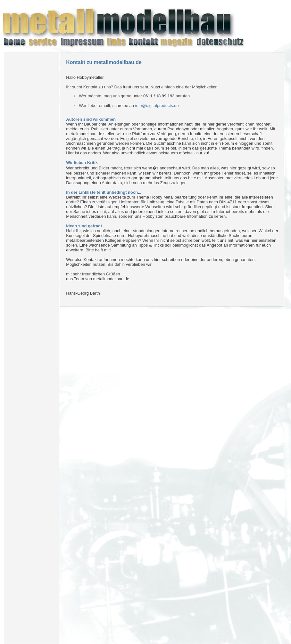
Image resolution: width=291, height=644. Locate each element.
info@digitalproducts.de (157, 106)
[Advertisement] (31, 154)
